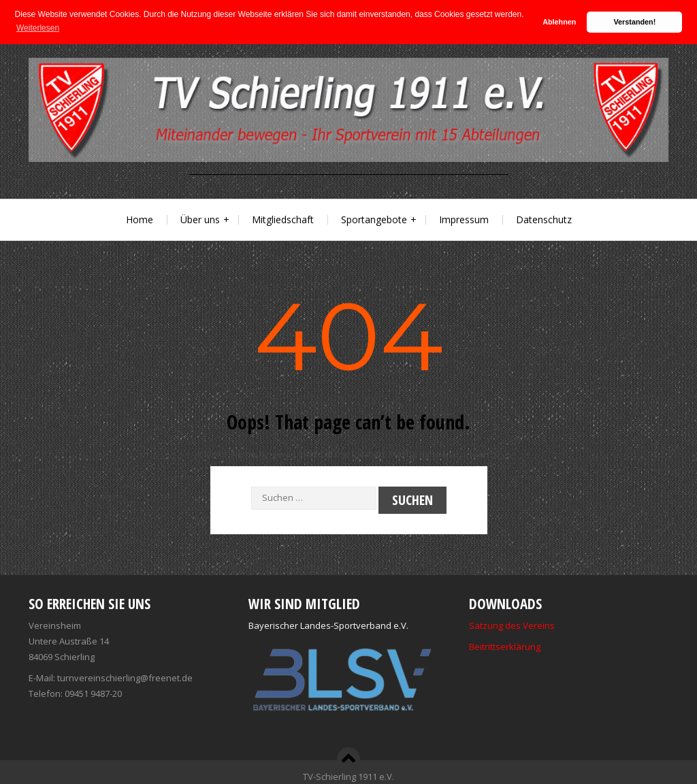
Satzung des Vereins (512, 625)
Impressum (464, 219)
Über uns (200, 219)
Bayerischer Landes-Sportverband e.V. (328, 625)
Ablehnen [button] (559, 22)
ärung (528, 646)
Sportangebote (374, 219)
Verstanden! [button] (635, 22)
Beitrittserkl (492, 646)
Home (140, 219)
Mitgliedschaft (283, 219)
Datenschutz (544, 219)
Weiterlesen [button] (38, 28)
